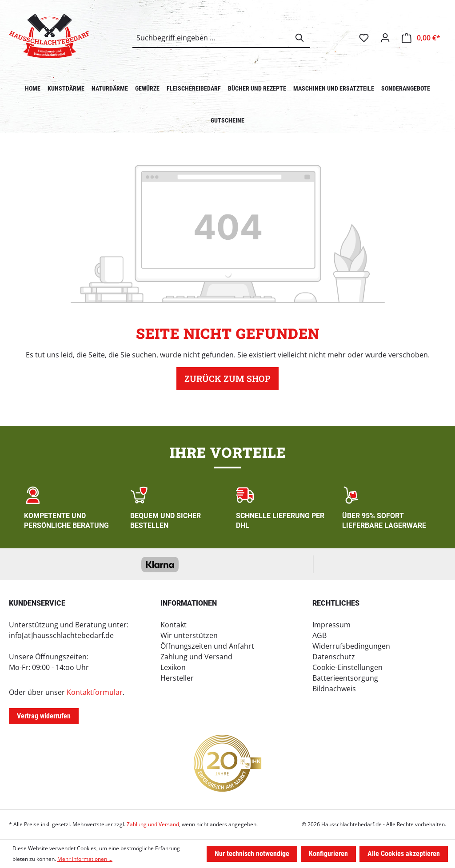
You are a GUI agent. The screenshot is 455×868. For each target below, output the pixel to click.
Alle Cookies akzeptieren (404, 854)
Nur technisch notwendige (252, 854)
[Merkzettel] (364, 38)
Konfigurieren (328, 854)
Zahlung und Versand (196, 657)
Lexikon (173, 667)
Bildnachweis (334, 689)
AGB (319, 635)
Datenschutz (334, 657)
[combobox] (211, 38)
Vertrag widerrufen (44, 716)
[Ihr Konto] (385, 38)
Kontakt (174, 625)
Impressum (331, 625)
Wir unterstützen (189, 635)
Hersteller (177, 678)
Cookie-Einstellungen (347, 667)
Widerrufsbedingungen (351, 646)
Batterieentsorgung (345, 678)
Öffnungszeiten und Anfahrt (207, 646)
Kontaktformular (95, 692)
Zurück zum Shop (227, 379)
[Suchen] (300, 38)
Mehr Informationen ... (85, 859)
